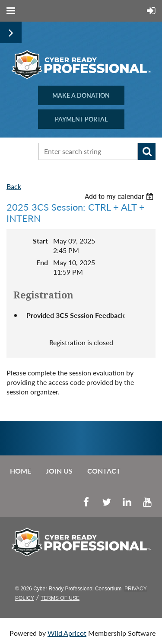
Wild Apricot (67, 633)
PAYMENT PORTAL (81, 119)
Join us (59, 471)
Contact (104, 471)
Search (147, 151)
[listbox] (120, 197)
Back (14, 186)
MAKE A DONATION (81, 95)
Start (40, 241)
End (42, 262)
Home (21, 471)
